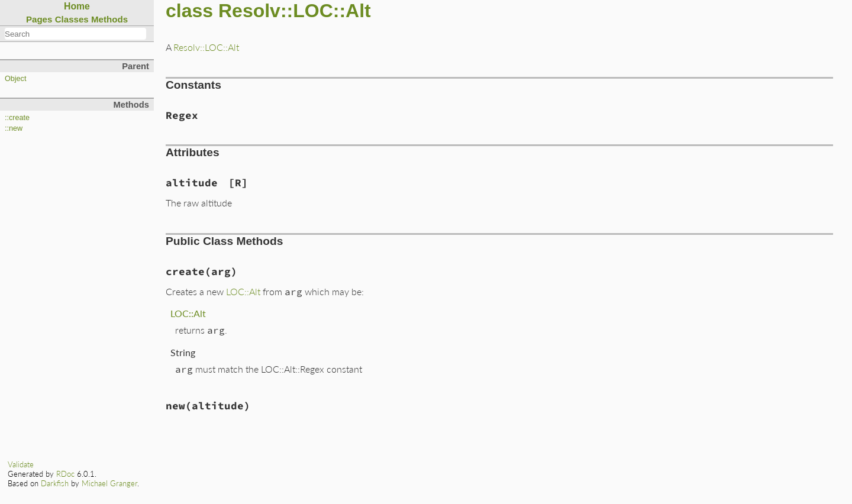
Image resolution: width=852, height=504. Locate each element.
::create (17, 118)
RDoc (65, 474)
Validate (21, 464)
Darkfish (55, 483)
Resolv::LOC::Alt (206, 47)
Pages (39, 19)
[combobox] (75, 34)
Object (15, 79)
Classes (72, 19)
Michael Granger (109, 483)
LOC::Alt (243, 291)
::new (14, 128)
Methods (109, 19)
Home (77, 6)
